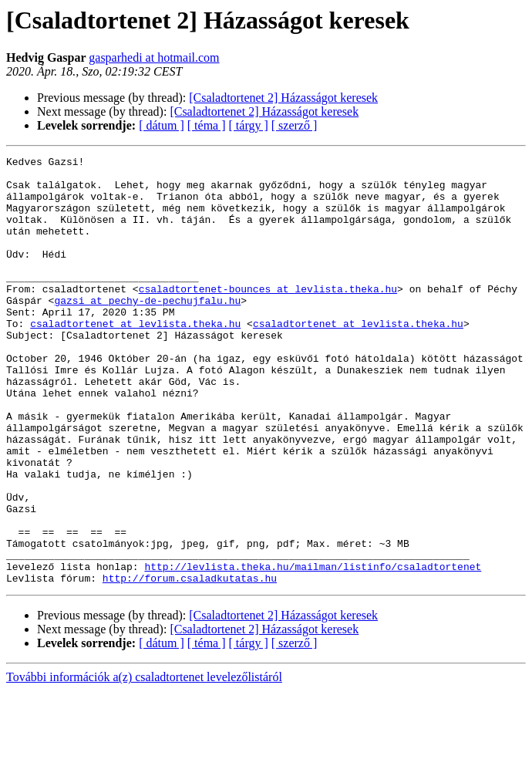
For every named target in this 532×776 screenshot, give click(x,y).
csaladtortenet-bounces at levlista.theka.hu (268, 316)
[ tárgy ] (249, 125)
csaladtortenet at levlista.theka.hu (135, 358)
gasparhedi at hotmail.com (154, 57)
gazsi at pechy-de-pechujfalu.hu (147, 330)
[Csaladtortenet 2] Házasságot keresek (283, 98)
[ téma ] (207, 125)
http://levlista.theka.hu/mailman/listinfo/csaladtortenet (313, 649)
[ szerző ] (295, 125)
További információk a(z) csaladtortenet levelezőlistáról (144, 763)
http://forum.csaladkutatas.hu (190, 663)
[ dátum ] (162, 125)
